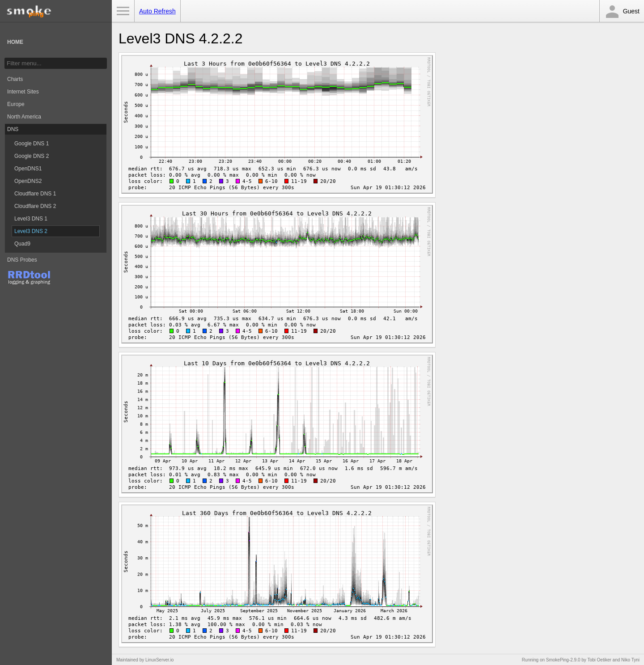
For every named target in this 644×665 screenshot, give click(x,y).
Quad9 (22, 244)
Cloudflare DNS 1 (35, 194)
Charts (15, 79)
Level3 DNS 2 (31, 231)
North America (24, 117)
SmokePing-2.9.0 (563, 660)
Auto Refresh (157, 11)
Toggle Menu (123, 11)
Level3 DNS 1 (31, 219)
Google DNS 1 (32, 144)
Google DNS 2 (32, 156)
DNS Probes (22, 260)
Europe (16, 104)
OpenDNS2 (28, 181)
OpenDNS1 (28, 169)
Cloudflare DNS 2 (35, 206)
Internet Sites (23, 92)
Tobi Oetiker (599, 660)
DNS (13, 129)
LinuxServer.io (159, 660)
